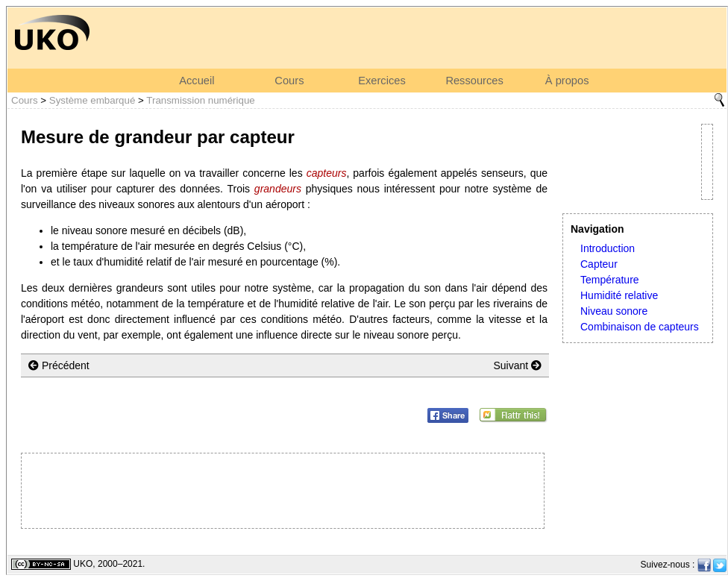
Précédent (59, 365)
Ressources (474, 81)
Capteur (599, 264)
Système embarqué (92, 100)
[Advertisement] (283, 491)
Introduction (608, 248)
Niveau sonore (614, 311)
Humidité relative (619, 295)
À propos (567, 81)
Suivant (517, 365)
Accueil (197, 81)
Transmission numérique (200, 100)
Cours (289, 81)
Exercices (382, 81)
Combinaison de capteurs (640, 327)
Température (610, 280)
